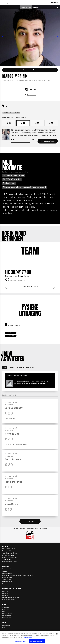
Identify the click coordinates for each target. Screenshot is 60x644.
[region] (30, 637)
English (36, 7)
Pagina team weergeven (30, 286)
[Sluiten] (57, 634)
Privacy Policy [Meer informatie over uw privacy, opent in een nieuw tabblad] (28, 637)
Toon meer (30, 521)
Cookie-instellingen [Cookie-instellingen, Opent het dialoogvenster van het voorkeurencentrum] (21, 641)
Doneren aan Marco (48, 141)
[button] (2, 3)
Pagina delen (30, 95)
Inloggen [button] (55, 3)
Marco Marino (24, 276)
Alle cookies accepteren (37, 641)
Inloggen (43, 384)
